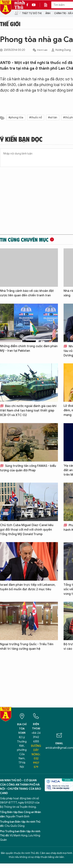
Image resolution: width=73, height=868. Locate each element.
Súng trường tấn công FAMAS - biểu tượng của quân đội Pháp (28, 468)
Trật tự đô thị (32, 13)
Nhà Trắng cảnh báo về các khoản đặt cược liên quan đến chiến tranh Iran (27, 293)
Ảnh (48, 13)
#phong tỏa (16, 118)
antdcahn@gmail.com (59, 748)
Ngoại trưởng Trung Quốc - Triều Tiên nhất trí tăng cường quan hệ (27, 647)
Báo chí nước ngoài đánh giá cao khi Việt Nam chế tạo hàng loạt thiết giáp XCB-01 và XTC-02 (28, 411)
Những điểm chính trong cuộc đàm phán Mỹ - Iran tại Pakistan (29, 348)
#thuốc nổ (36, 118)
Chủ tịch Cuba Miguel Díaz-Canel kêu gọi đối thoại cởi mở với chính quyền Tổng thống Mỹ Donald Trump (27, 530)
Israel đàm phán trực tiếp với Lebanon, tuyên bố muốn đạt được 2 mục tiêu (28, 587)
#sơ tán (53, 118)
